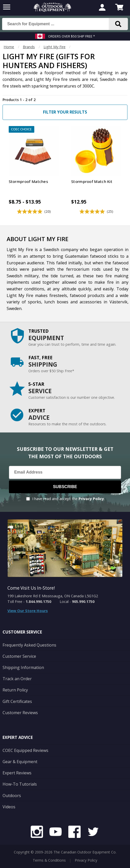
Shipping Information (23, 667)
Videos (9, 807)
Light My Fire (55, 47)
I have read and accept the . (68, 499)
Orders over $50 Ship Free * (72, 36)
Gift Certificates (17, 701)
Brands (29, 47)
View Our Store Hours (28, 611)
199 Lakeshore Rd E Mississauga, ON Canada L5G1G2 (53, 596)
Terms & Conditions (49, 860)
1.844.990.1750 (38, 602)
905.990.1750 (83, 602)
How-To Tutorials (20, 784)
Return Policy (15, 690)
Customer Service (19, 656)
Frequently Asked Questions (29, 645)
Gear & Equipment (20, 762)
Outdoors (12, 796)
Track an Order (17, 679)
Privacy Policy (91, 499)
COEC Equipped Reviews (25, 750)
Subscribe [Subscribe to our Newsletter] (65, 487)
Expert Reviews (17, 773)
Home (9, 47)
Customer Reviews (20, 713)
